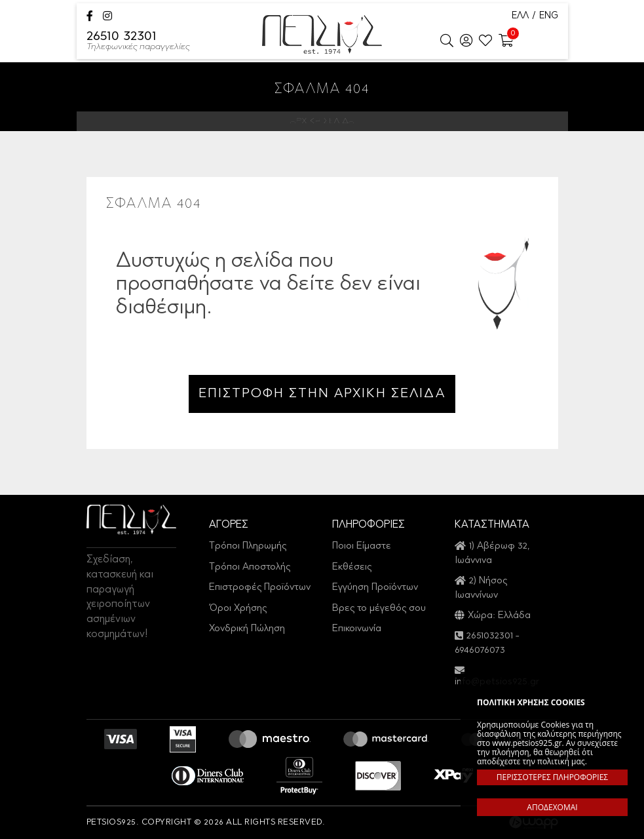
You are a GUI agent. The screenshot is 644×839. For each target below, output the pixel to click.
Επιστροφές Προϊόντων (260, 588)
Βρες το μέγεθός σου (379, 609)
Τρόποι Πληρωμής (248, 546)
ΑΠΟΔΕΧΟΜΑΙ (552, 807)
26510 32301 (138, 42)
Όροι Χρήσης (238, 609)
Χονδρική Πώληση (247, 629)
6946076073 (480, 651)
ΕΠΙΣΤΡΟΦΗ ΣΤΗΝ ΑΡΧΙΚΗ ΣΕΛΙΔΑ (322, 394)
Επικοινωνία (357, 629)
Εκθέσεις (352, 567)
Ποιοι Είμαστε (362, 546)
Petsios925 (322, 34)
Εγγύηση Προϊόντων (375, 588)
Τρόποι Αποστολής (250, 567)
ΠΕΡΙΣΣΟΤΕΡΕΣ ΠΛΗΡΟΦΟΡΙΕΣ (552, 777)
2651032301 (490, 636)
